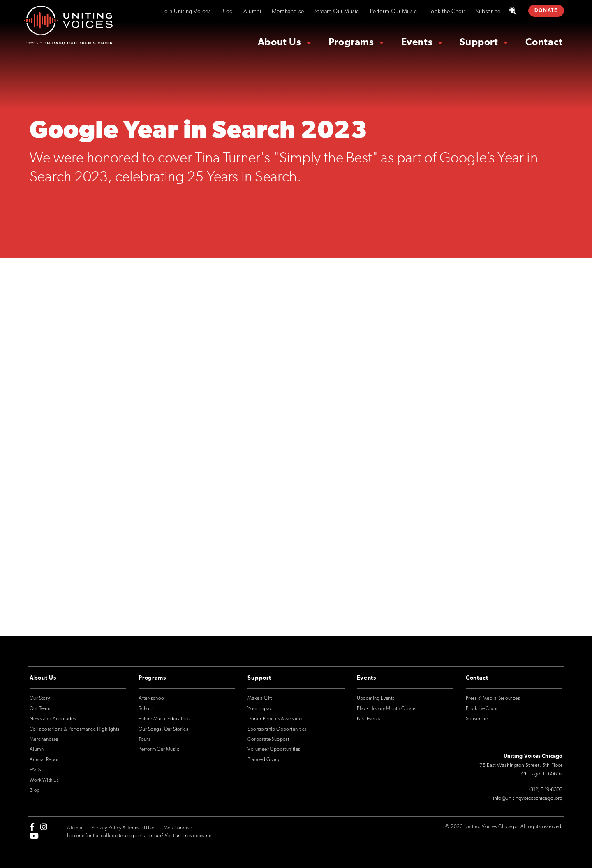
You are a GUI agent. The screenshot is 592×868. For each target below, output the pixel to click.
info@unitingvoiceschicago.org (528, 798)
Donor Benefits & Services (275, 719)
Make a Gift (260, 699)
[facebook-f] (32, 826)
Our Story (40, 699)
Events (417, 43)
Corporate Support (268, 740)
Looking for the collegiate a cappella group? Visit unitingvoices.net (140, 836)
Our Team (40, 709)
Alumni (252, 12)
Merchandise (288, 12)
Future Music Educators (164, 719)
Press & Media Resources (493, 699)
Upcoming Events (376, 699)
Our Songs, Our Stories (163, 729)
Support (479, 43)
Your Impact (260, 709)
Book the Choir (446, 12)
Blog (227, 12)
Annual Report (45, 760)
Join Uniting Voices (187, 12)
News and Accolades (53, 719)
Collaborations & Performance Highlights (75, 729)
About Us (280, 43)
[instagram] (44, 826)
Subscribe (488, 12)
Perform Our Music (394, 12)
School (146, 709)
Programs (351, 43)
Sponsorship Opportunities (277, 729)
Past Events (369, 719)
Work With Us (44, 780)
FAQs (36, 770)
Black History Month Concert (388, 709)
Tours (145, 740)
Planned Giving (264, 760)
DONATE (546, 11)
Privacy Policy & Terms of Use (123, 828)
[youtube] (34, 836)
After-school (152, 699)
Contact (544, 43)
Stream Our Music (337, 12)
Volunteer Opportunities (274, 750)
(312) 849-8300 (546, 790)
